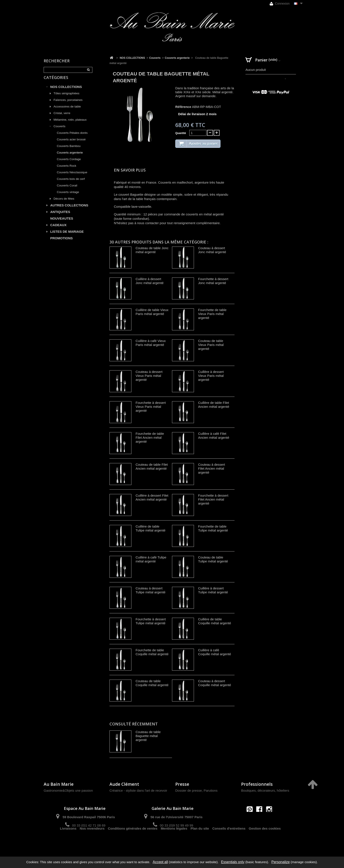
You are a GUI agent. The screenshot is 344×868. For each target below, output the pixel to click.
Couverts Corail (67, 191)
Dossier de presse (189, 790)
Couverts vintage (68, 197)
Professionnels (257, 784)
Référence (183, 107)
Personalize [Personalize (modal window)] (281, 862)
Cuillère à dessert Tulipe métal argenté (213, 590)
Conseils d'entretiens (229, 841)
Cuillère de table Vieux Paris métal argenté (152, 312)
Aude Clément (124, 784)
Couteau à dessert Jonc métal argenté (212, 250)
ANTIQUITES (60, 217)
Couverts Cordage (69, 164)
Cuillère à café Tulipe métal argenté (151, 559)
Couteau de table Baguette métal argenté (148, 736)
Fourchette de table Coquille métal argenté (152, 652)
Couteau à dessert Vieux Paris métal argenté (149, 376)
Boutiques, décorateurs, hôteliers (265, 790)
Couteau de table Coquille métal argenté (152, 683)
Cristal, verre (62, 118)
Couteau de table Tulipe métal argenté (213, 559)
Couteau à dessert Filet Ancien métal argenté (212, 468)
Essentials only (233, 862)
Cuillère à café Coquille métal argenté (215, 652)
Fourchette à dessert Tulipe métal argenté (151, 621)
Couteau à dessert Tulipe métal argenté (150, 590)
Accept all (160, 862)
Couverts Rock (67, 171)
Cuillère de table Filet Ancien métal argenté (214, 405)
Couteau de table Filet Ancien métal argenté (152, 466)
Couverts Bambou (69, 151)
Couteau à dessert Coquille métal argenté (215, 683)
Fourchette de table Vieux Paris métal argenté (212, 314)
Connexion (280, 4)
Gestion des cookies (265, 841)
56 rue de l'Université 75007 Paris (176, 817)
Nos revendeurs (92, 841)
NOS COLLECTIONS (66, 92)
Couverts (59, 131)
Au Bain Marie (59, 784)
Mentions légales (174, 841)
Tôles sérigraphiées (66, 98)
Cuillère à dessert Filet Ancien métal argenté (152, 497)
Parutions (211, 790)
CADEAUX (58, 230)
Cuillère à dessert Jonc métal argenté (150, 281)
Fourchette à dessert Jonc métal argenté (213, 281)
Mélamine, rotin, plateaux (70, 125)
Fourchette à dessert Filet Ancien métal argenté (213, 499)
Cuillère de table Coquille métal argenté (215, 621)
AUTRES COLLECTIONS (69, 210)
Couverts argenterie (70, 158)
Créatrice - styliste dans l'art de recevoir (138, 790)
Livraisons (68, 841)
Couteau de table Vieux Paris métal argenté (211, 345)
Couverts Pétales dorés (72, 138)
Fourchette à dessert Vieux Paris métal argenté (151, 407)
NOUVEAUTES (62, 223)
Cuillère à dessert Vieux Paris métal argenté (211, 376)
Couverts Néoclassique (72, 177)
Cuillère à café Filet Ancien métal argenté (214, 436)
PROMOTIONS (62, 243)
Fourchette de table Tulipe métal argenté (213, 528)
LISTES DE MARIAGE (67, 237)
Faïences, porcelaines (68, 105)
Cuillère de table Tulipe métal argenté (150, 528)
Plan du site (200, 841)
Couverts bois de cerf (71, 184)
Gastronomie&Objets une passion (68, 790)
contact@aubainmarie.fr (261, 819)
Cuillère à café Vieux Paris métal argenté (151, 343)
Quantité (181, 133)
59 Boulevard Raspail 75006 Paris (89, 817)
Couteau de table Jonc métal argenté (152, 250)
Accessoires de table (67, 112)
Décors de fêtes (64, 204)
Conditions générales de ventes (133, 841)
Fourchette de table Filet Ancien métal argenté (150, 438)
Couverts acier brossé (71, 144)
